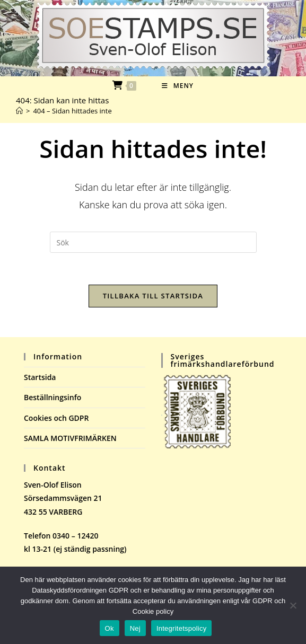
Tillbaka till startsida (153, 296)
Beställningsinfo (53, 397)
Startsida (40, 377)
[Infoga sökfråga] (153, 242)
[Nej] (293, 605)
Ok (110, 628)
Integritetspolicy (182, 628)
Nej (135, 628)
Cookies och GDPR (56, 418)
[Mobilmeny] (178, 86)
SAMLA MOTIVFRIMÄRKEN (70, 438)
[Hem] (19, 111)
